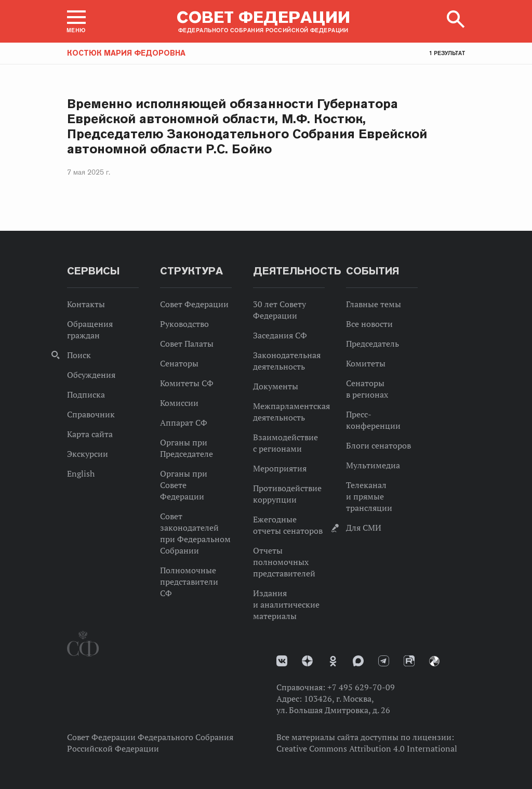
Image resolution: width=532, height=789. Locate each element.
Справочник (91, 414)
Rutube (409, 661)
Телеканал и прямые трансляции (369, 496)
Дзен (307, 661)
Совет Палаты (187, 344)
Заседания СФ (280, 335)
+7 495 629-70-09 (361, 687)
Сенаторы (179, 363)
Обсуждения (91, 375)
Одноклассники (333, 661)
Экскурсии (88, 454)
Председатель (373, 344)
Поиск (79, 355)
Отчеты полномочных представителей (284, 562)
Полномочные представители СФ (189, 582)
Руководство (184, 324)
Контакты (86, 304)
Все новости (369, 324)
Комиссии (179, 403)
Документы (276, 386)
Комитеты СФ (187, 383)
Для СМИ (364, 528)
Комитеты (366, 363)
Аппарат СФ (184, 423)
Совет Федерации (194, 304)
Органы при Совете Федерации (184, 485)
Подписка (86, 394)
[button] (76, 21)
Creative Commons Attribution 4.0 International (367, 748)
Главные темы (374, 304)
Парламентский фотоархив (434, 661)
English (81, 474)
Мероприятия (280, 468)
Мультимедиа (373, 465)
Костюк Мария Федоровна (126, 53)
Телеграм (384, 661)
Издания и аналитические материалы (286, 604)
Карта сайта (90, 434)
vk (282, 661)
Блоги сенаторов (378, 445)
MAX (358, 661)
